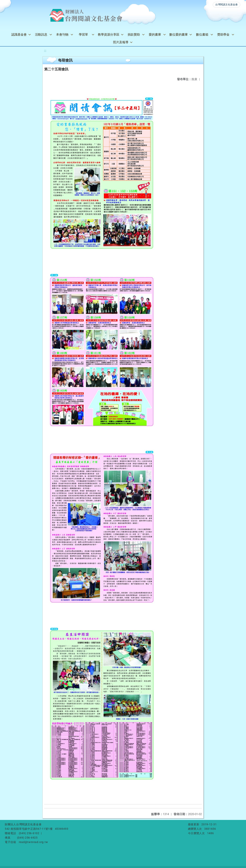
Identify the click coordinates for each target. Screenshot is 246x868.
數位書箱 (202, 35)
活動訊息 (41, 35)
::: (45, 51)
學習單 (83, 35)
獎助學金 (223, 35)
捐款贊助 (134, 35)
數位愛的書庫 (179, 35)
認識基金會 (19, 35)
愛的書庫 (155, 35)
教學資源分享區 (109, 35)
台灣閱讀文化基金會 (226, 5)
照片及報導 (121, 42)
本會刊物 (62, 35)
